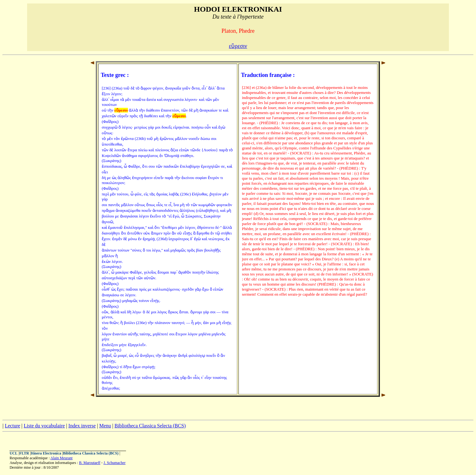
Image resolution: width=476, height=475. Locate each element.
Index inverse (82, 426)
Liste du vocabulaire (44, 426)
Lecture (12, 426)
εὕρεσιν (238, 46)
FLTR (24, 453)
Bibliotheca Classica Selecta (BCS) (150, 426)
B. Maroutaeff (90, 463)
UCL (13, 453)
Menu (105, 426)
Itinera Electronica (46, 453)
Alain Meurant (61, 458)
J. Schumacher (114, 463)
